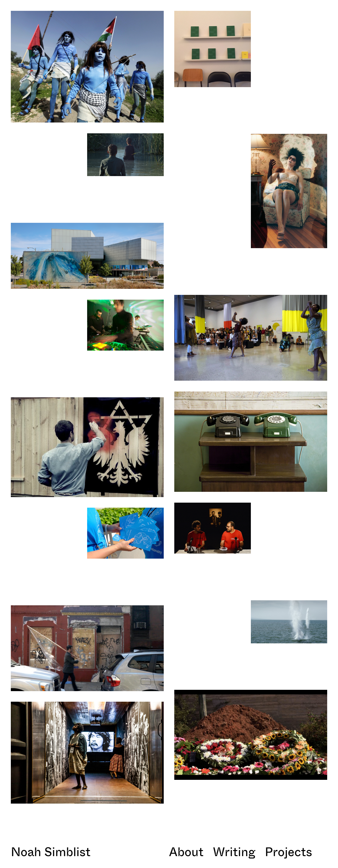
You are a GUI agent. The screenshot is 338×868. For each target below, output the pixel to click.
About (186, 851)
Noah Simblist (51, 851)
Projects (288, 851)
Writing (234, 851)
